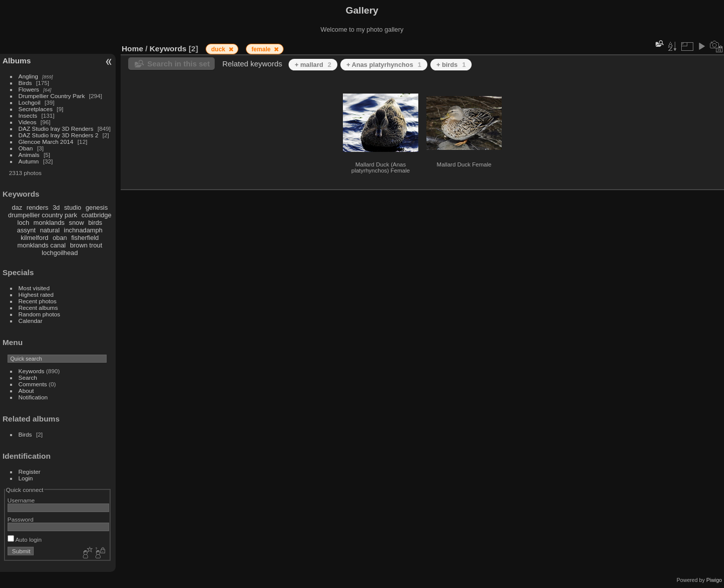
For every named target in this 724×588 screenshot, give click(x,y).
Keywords (32, 371)
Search (28, 377)
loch (23, 223)
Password (21, 519)
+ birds (451, 65)
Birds (25, 83)
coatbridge (97, 215)
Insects (28, 115)
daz (17, 207)
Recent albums (38, 308)
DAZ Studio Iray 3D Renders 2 (59, 135)
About (26, 391)
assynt (26, 230)
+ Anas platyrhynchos (384, 65)
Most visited (34, 288)
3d (56, 207)
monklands (49, 223)
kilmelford (34, 238)
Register (30, 472)
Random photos (39, 314)
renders (37, 207)
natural (50, 230)
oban (60, 238)
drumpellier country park (42, 215)
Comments (33, 384)
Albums (17, 61)
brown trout (86, 245)
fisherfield (85, 238)
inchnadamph (83, 230)
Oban (26, 148)
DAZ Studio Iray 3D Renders (56, 129)
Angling (28, 76)
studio (72, 207)
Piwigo (714, 580)
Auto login (25, 539)
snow (76, 223)
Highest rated (36, 295)
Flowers (29, 89)
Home (132, 49)
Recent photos (38, 301)
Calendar (31, 321)
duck (219, 49)
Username (21, 500)
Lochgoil (30, 102)
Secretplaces (36, 109)
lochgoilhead (60, 253)
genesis (97, 207)
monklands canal (42, 245)
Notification (33, 397)
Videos (28, 122)
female (262, 49)
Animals (29, 155)
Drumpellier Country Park (52, 96)
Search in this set (178, 64)
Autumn (29, 161)
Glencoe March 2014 (46, 142)
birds (95, 223)
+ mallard (313, 65)
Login (26, 478)
